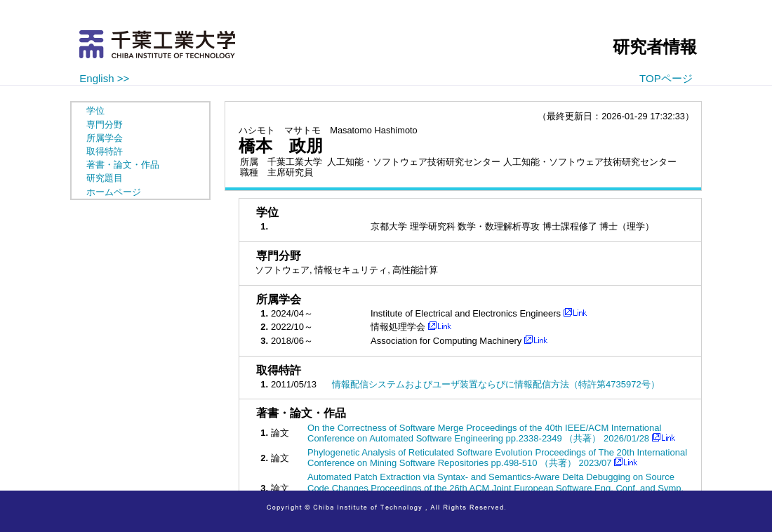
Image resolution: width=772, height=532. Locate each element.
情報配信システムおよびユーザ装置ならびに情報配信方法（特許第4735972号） (496, 384)
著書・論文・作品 (123, 165)
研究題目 (105, 178)
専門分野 (105, 125)
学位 (95, 111)
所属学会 (105, 138)
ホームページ (114, 192)
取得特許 (105, 151)
